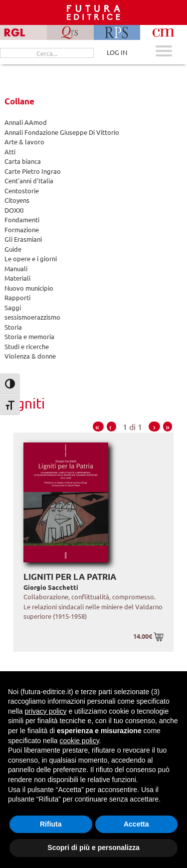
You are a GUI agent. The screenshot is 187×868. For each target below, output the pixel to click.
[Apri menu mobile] (164, 52)
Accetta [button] (136, 824)
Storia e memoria (29, 336)
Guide (13, 249)
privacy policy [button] (45, 711)
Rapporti (17, 297)
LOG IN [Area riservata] (117, 52)
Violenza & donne (30, 356)
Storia (13, 327)
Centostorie (22, 191)
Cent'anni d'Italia (29, 181)
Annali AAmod (26, 122)
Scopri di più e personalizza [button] (93, 848)
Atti (10, 152)
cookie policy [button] (80, 741)
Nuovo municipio (29, 288)
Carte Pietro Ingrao (33, 171)
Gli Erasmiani (23, 239)
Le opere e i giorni (31, 258)
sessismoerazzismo (32, 317)
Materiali (17, 278)
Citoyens (17, 200)
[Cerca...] (47, 53)
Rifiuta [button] (51, 824)
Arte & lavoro (24, 142)
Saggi (13, 307)
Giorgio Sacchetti (51, 587)
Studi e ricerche (27, 346)
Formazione (22, 229)
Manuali (16, 268)
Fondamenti (22, 219)
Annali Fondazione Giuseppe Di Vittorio (62, 132)
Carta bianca (23, 161)
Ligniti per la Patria (70, 577)
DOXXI (14, 210)
